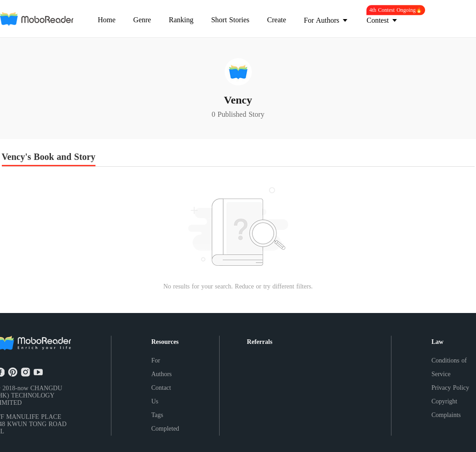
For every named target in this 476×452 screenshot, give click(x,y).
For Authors (162, 367)
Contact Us (161, 395)
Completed (165, 429)
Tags (157, 415)
